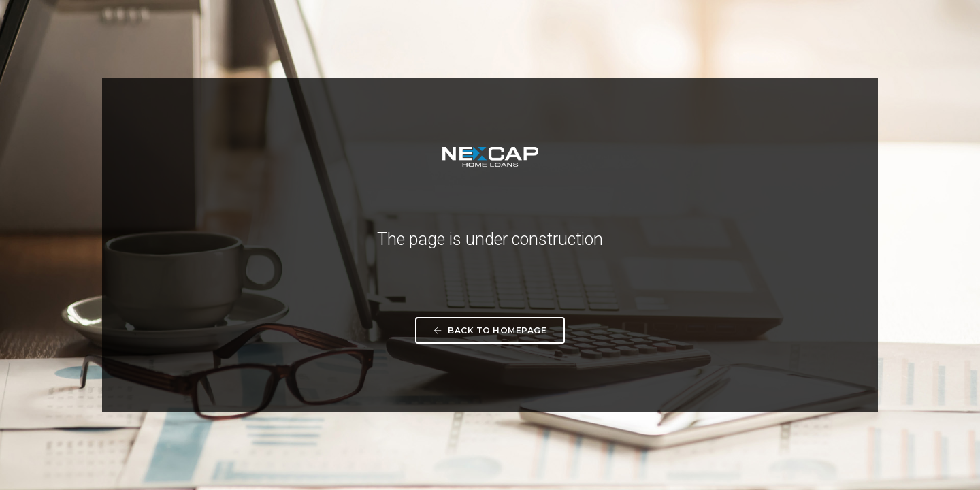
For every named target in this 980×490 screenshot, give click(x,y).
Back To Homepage (490, 330)
